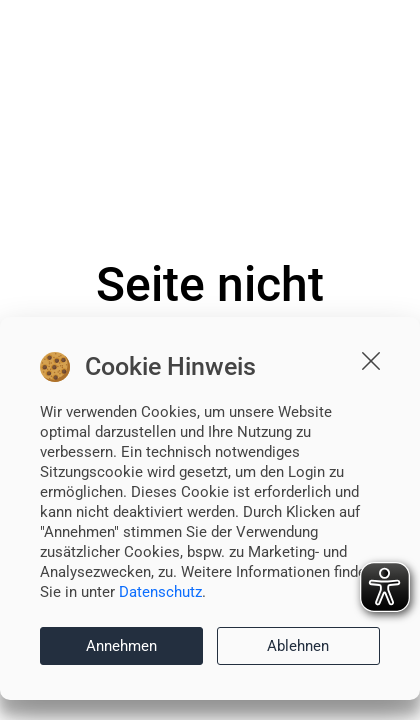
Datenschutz (160, 592)
